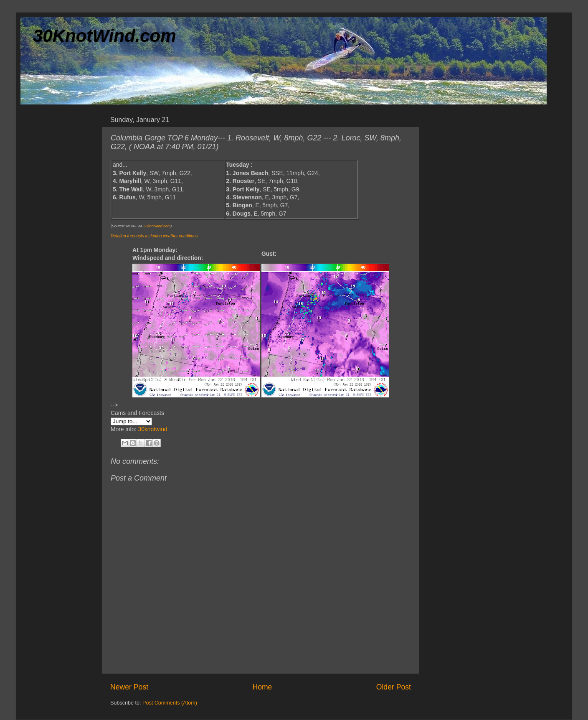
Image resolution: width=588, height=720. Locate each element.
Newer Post (129, 687)
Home (262, 687)
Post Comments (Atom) (170, 703)
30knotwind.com (157, 226)
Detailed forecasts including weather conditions (154, 236)
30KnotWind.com (105, 36)
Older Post (394, 687)
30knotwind (152, 429)
